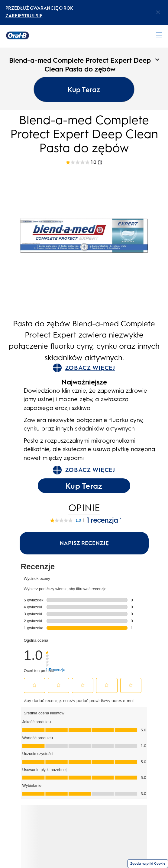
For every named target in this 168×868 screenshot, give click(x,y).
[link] (55, 655)
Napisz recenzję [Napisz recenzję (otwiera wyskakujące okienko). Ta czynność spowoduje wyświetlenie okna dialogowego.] (84, 543)
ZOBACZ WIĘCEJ (84, 368)
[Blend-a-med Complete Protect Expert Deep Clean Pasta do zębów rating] (84, 162)
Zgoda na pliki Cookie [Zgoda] (148, 864)
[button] (34, 685)
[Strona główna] (18, 35)
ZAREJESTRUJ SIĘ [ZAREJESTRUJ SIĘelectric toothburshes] (24, 16)
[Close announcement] (158, 12)
